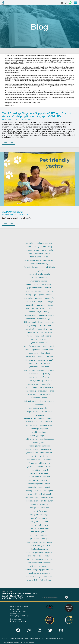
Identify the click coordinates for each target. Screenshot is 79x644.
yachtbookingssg (47, 387)
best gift (33, 456)
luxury (47, 312)
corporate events (32, 250)
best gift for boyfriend (39, 525)
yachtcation (30, 357)
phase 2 (49, 295)
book (40, 322)
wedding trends (32, 449)
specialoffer (49, 298)
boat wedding (30, 391)
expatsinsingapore (36, 484)
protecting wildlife (35, 556)
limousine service (47, 401)
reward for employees (39, 473)
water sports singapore (39, 281)
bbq (50, 247)
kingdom (48, 326)
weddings (44, 504)
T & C (42, 639)
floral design (33, 394)
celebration (40, 291)
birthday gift (44, 456)
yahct (45, 346)
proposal (39, 298)
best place (41, 305)
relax (31, 253)
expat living (46, 480)
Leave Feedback (51, 639)
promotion (29, 298)
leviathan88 (31, 329)
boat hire (29, 291)
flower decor (45, 394)
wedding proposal (47, 439)
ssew (40, 487)
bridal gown (43, 391)
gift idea (30, 467)
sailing (36, 247)
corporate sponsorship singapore (39, 552)
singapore (39, 253)
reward (45, 470)
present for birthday (44, 467)
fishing (29, 295)
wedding (51, 418)
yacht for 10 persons (43, 336)
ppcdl (51, 491)
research (41, 370)
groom (45, 398)
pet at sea (33, 377)
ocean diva (42, 329)
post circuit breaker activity (39, 274)
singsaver (50, 370)
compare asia (30, 370)
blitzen (27, 322)
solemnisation (46, 412)
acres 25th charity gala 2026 (39, 546)
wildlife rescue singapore (39, 566)
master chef (32, 580)
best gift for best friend (39, 522)
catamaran (48, 357)
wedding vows (47, 449)
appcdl (47, 487)
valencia (48, 332)
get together (39, 295)
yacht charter (30, 302)
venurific (47, 477)
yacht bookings (31, 387)
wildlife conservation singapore (39, 559)
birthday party (49, 260)
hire (40, 326)
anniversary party (32, 497)
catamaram (50, 322)
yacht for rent (47, 284)
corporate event (32, 501)
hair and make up (31, 401)
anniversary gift (46, 453)
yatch (52, 346)
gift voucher (35, 539)
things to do (45, 363)
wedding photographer (39, 436)
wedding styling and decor (39, 446)
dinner (27, 308)
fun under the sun (31, 267)
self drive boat (45, 494)
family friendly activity (39, 264)
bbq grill (51, 302)
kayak (40, 312)
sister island (45, 353)
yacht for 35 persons (32, 346)
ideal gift (45, 539)
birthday (48, 288)
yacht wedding (32, 453)
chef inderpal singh (34, 576)
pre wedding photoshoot (39, 408)
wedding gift (34, 480)
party (51, 250)
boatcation (30, 319)
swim (47, 253)
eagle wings (32, 326)
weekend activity (33, 284)
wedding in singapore (39, 429)
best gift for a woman (39, 518)
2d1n (27, 350)
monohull (41, 360)
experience (36, 350)
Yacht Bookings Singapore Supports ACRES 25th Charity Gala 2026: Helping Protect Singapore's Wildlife (36, 115)
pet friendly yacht (33, 381)
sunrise (40, 332)
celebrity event (47, 497)
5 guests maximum (35, 288)
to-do (46, 257)
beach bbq (30, 305)
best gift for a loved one (39, 508)
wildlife (48, 556)
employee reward (33, 460)
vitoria (30, 336)
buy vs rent (45, 367)
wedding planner (31, 439)
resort (29, 247)
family (51, 308)
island (44, 250)
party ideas (39, 271)
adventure (30, 243)
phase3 (50, 360)
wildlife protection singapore (39, 563)
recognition (35, 470)
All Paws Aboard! (13, 212)
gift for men (32, 463)
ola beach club (45, 580)
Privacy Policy (34, 639)
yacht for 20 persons (39, 343)
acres (49, 542)
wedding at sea (32, 422)
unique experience (47, 315)
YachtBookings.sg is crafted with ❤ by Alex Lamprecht (19, 642)
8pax (40, 357)
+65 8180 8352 (16, 619)
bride (52, 391)
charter (43, 491)
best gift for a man (39, 511)
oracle (48, 484)
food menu (35, 398)
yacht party (34, 367)
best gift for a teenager (39, 515)
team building (36, 257)
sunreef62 (31, 332)
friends (32, 312)
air (52, 570)
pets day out (47, 381)
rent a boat (33, 363)
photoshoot (39, 405)
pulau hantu (33, 353)
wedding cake (47, 422)
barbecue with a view (32, 260)
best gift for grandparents (39, 535)
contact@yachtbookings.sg (20, 621)
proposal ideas (32, 412)
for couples (47, 460)
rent (51, 329)
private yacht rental (39, 277)
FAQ (26, 639)
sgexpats (32, 487)
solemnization (39, 415)
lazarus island (48, 350)
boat (34, 322)
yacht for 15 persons (39, 339)
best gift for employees (39, 528)
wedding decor (31, 425)
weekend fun (45, 384)
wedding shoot (39, 442)
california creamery (44, 243)
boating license (32, 491)
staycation (41, 319)
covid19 (50, 291)
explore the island (39, 308)
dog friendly (45, 374)
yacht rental (33, 374)
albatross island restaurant (39, 573)
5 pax (50, 319)
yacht (44, 247)
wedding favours (46, 425)
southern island (31, 315)
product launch (47, 501)
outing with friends (47, 267)
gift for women (45, 463)
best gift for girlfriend (39, 532)
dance (50, 305)
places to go (33, 384)
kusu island (48, 576)
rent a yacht (32, 494)
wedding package (39, 432)
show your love (35, 477)
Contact (61, 639)
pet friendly (44, 377)
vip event (34, 504)
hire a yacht (30, 360)
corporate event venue (36, 542)
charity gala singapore (39, 549)
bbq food (41, 302)
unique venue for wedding (35, 418)
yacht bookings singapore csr (37, 570)
